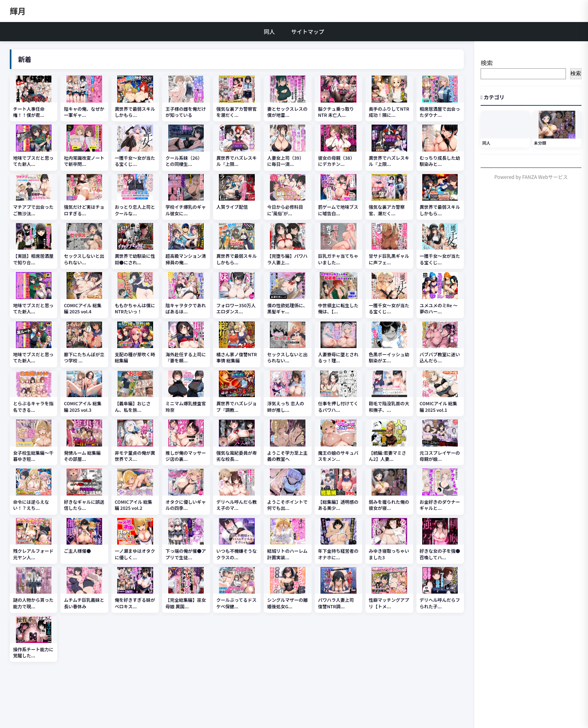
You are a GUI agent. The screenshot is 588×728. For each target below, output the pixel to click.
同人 (269, 31)
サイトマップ (308, 31)
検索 (487, 63)
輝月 (18, 11)
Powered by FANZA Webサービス (531, 177)
